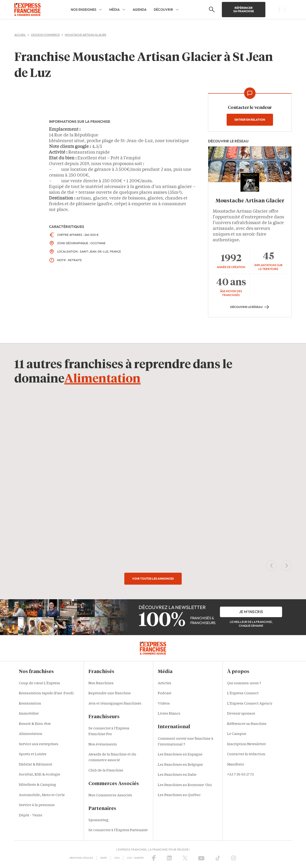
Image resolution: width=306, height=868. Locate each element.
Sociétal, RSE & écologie (40, 775)
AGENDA (140, 10)
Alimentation (102, 379)
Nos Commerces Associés (110, 795)
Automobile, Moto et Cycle (42, 795)
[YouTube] (201, 858)
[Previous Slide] (271, 566)
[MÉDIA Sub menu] (124, 10)
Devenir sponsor (241, 714)
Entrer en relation (250, 120)
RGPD (104, 858)
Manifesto (236, 765)
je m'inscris (251, 612)
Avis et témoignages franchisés (115, 704)
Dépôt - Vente (31, 816)
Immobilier (29, 714)
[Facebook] (154, 858)
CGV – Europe (135, 858)
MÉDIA (115, 10)
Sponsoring (98, 820)
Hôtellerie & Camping (38, 785)
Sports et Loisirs (33, 754)
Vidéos (164, 704)
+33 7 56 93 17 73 (240, 775)
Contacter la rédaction (246, 754)
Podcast (165, 693)
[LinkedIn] (169, 858)
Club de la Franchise (106, 771)
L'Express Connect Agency (250, 704)
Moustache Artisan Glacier (250, 201)
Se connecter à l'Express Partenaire (118, 830)
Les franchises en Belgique (180, 765)
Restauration (30, 704)
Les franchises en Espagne (180, 755)
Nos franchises (101, 683)
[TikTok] (218, 858)
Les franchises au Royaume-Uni (185, 785)
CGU (117, 858)
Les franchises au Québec (179, 795)
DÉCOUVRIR (163, 10)
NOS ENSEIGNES (84, 10)
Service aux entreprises (39, 744)
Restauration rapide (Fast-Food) (46, 693)
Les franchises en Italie (177, 775)
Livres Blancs (169, 714)
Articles (164, 683)
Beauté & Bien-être (35, 724)
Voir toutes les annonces (153, 579)
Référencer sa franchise (244, 9)
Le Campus (237, 734)
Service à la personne (37, 805)
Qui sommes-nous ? (244, 683)
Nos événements (103, 745)
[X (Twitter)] (185, 858)
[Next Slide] (286, 566)
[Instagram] (234, 858)
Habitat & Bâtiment (36, 765)
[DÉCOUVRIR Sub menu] (177, 10)
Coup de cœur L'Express (39, 683)
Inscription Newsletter (246, 744)
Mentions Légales (81, 858)
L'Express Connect (243, 693)
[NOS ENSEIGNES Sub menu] (100, 10)
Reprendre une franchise (110, 693)
